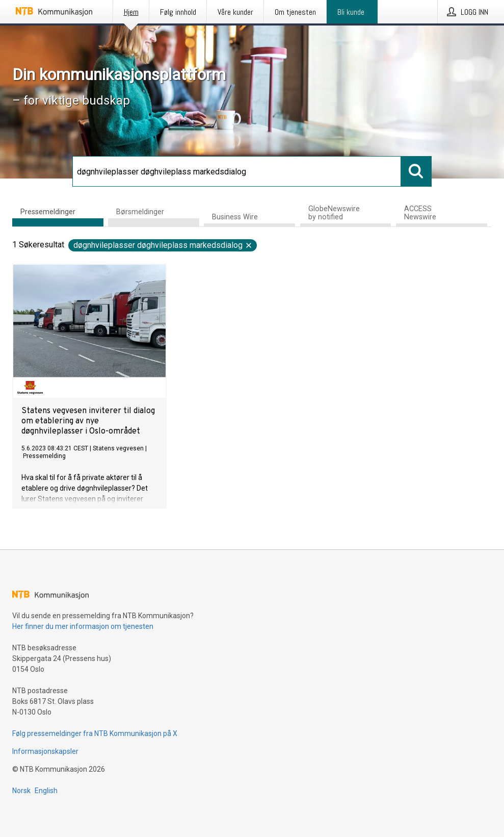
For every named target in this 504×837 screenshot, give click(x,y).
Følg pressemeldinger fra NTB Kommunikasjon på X (95, 733)
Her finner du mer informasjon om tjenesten (83, 626)
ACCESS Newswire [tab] (420, 213)
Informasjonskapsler (45, 751)
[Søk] (237, 171)
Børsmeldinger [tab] (140, 212)
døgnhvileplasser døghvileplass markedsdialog (163, 245)
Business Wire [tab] (235, 217)
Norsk (21, 791)
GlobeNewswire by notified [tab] (334, 213)
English (46, 791)
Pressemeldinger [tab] (48, 212)
